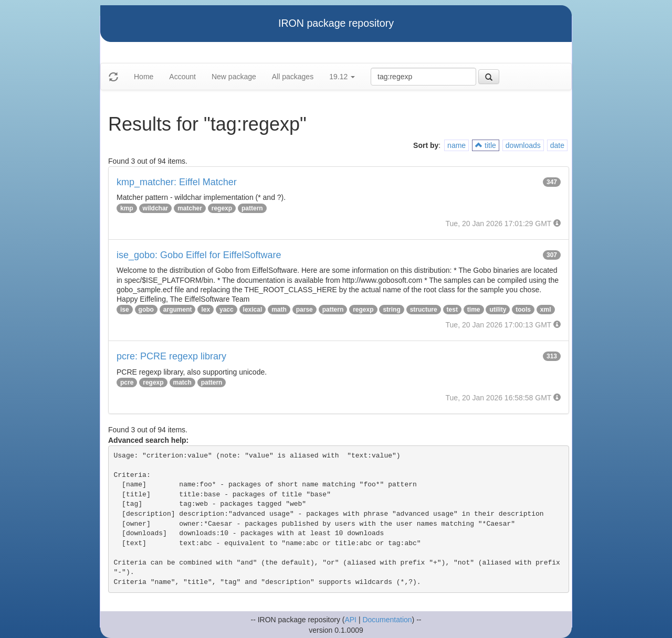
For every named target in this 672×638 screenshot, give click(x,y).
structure (424, 310)
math (279, 310)
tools (523, 310)
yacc (227, 310)
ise (125, 310)
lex (206, 310)
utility (498, 310)
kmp (127, 208)
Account (182, 77)
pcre (127, 382)
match (182, 382)
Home (144, 77)
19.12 (342, 77)
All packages (293, 77)
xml (546, 310)
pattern (252, 208)
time (474, 310)
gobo (146, 310)
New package (234, 77)
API (350, 620)
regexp (222, 208)
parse (304, 310)
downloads (523, 145)
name (456, 145)
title (486, 145)
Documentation (387, 620)
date (557, 145)
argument (178, 310)
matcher (190, 208)
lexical (253, 310)
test (452, 310)
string (391, 310)
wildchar (156, 208)
